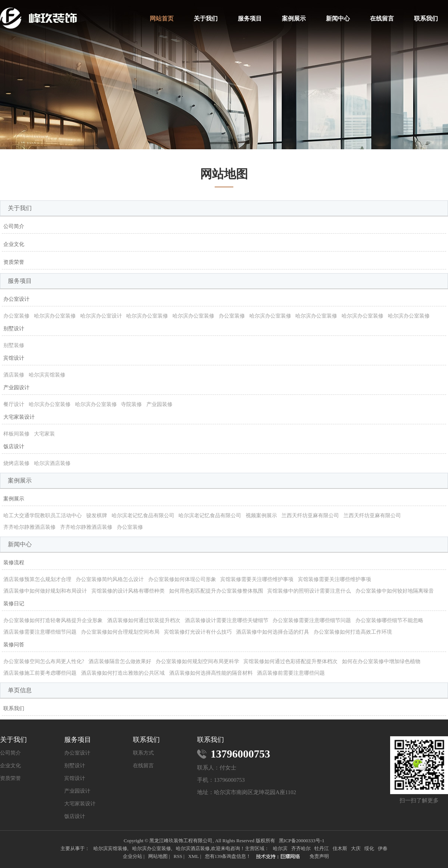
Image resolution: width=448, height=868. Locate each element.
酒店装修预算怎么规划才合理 (37, 579)
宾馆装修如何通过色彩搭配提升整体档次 (290, 661)
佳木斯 (340, 848)
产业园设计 (16, 388)
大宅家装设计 (19, 417)
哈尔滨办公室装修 (55, 316)
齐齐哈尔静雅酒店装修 (29, 527)
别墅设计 (14, 329)
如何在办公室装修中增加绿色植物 (381, 661)
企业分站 (133, 856)
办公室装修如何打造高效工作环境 (353, 632)
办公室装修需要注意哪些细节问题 (312, 620)
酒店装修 (14, 375)
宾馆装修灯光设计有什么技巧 (198, 632)
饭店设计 (14, 447)
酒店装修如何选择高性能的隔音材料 (211, 673)
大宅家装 (44, 434)
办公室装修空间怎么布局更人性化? (44, 661)
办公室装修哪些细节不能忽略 (389, 620)
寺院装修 (131, 404)
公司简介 (14, 226)
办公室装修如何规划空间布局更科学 (197, 661)
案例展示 (294, 18)
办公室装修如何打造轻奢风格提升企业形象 (53, 620)
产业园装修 (159, 404)
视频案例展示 (261, 516)
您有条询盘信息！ (228, 856)
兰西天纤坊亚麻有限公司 (310, 516)
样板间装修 (16, 434)
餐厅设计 (14, 404)
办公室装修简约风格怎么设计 (110, 579)
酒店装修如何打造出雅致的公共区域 (123, 673)
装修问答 (14, 645)
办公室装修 (16, 316)
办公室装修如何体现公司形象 (182, 579)
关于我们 (206, 18)
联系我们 (426, 18)
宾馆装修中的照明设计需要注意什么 (309, 591)
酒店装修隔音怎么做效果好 (120, 661)
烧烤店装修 (16, 463)
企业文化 (14, 244)
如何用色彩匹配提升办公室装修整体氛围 (216, 591)
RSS (178, 856)
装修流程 (14, 563)
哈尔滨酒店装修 (52, 463)
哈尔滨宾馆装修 (47, 375)
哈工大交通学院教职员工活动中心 (43, 516)
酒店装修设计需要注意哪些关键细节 (227, 620)
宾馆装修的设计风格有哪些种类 (128, 591)
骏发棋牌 (97, 516)
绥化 (369, 848)
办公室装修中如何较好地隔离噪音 (395, 591)
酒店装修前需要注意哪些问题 (291, 673)
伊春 (383, 848)
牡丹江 (322, 848)
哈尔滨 (280, 848)
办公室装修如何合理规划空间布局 (120, 632)
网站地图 (158, 856)
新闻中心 (338, 18)
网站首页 (162, 18)
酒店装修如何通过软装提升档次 (144, 620)
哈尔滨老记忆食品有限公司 (143, 516)
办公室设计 (16, 299)
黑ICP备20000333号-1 (302, 841)
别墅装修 (14, 345)
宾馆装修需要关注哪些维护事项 (257, 579)
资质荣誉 (14, 262)
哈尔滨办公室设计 (101, 316)
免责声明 (319, 856)
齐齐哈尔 (301, 848)
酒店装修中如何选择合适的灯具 (273, 632)
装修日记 (14, 604)
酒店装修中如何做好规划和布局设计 (45, 591)
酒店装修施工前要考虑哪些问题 (40, 673)
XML (194, 856)
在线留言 (382, 18)
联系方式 (143, 753)
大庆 (356, 848)
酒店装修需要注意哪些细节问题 (40, 632)
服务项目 (250, 18)
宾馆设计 (14, 358)
